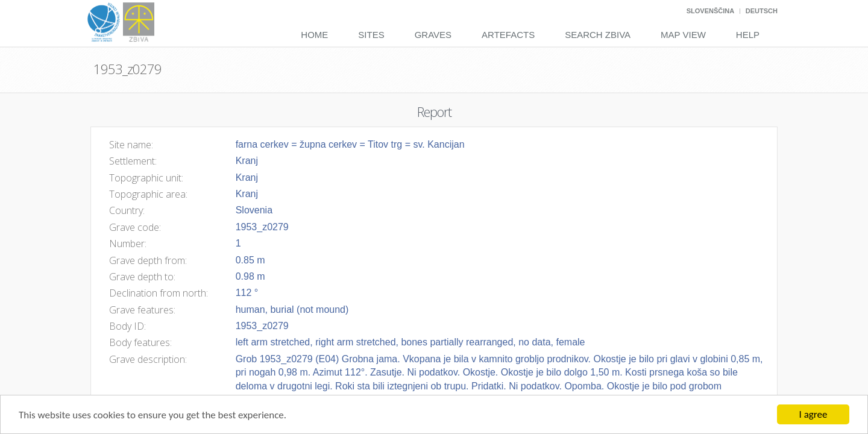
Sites (371, 35)
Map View (683, 35)
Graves (433, 35)
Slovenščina (710, 11)
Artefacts (508, 35)
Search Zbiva (598, 35)
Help (748, 35)
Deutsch (762, 11)
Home (314, 35)
